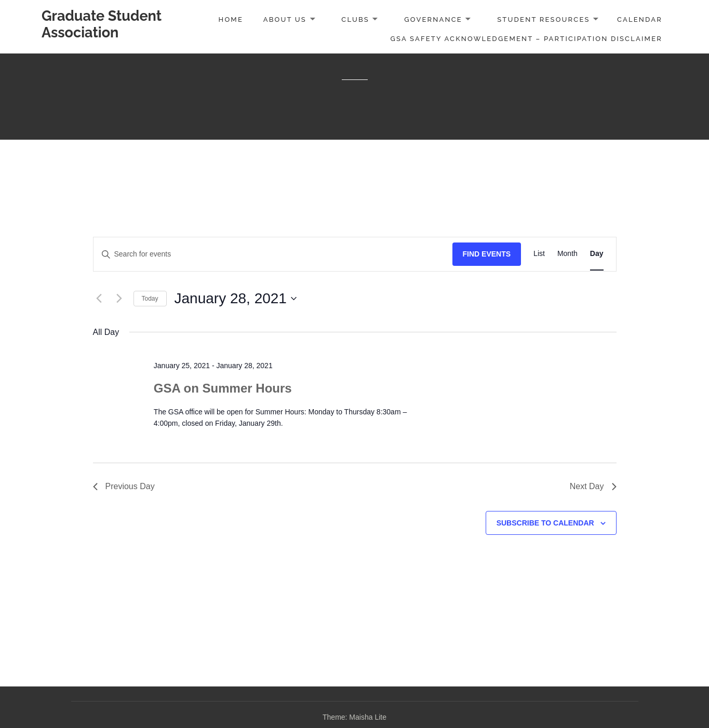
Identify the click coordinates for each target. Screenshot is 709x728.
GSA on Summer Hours (223, 388)
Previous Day (124, 486)
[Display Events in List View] (539, 254)
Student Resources (543, 19)
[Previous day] (99, 299)
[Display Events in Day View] (597, 254)
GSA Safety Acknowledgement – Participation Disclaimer (527, 39)
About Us (285, 19)
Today (150, 299)
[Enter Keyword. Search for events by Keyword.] (273, 254)
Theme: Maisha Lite (355, 717)
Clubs (355, 19)
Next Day (593, 486)
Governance (433, 19)
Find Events (487, 254)
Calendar (640, 19)
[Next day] (119, 299)
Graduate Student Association (102, 24)
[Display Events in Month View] (567, 254)
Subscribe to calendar (545, 523)
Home (231, 19)
